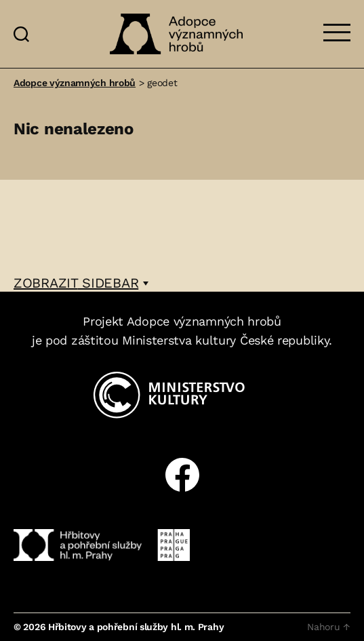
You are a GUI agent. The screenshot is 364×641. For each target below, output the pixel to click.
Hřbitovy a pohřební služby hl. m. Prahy (136, 627)
